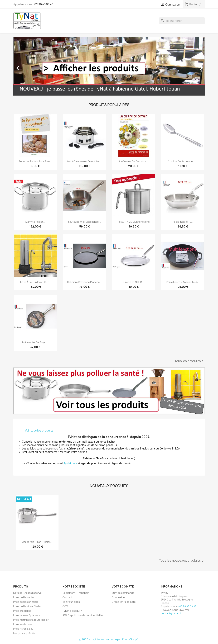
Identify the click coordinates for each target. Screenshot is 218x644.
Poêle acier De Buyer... (35, 342)
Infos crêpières (22, 611)
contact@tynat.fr (171, 613)
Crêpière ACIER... (134, 282)
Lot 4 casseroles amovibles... (84, 161)
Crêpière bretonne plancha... (84, 282)
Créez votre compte (124, 602)
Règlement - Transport (76, 593)
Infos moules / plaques (27, 615)
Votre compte (123, 586)
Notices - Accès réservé (27, 593)
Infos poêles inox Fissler (27, 606)
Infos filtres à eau (23, 629)
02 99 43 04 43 (44, 4)
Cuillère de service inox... (183, 161)
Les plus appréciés (24, 633)
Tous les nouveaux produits (182, 561)
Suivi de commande (123, 593)
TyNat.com (70, 463)
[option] (109, 67)
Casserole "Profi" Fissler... (37, 542)
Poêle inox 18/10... (183, 222)
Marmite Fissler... (35, 222)
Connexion (118, 597)
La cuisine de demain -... (134, 161)
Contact (67, 597)
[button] (28, 67)
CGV (65, 606)
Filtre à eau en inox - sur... (35, 282)
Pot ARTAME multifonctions (134, 222)
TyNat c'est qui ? (72, 611)
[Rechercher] (182, 21)
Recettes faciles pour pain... (35, 161)
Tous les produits (190, 361)
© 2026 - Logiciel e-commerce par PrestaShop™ (109, 639)
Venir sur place (71, 602)
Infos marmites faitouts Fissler (31, 620)
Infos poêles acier (24, 597)
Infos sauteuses (23, 624)
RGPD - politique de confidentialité (83, 615)
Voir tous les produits (39, 430)
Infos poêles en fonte (26, 602)
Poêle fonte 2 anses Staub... (183, 282)
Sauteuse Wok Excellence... (84, 222)
